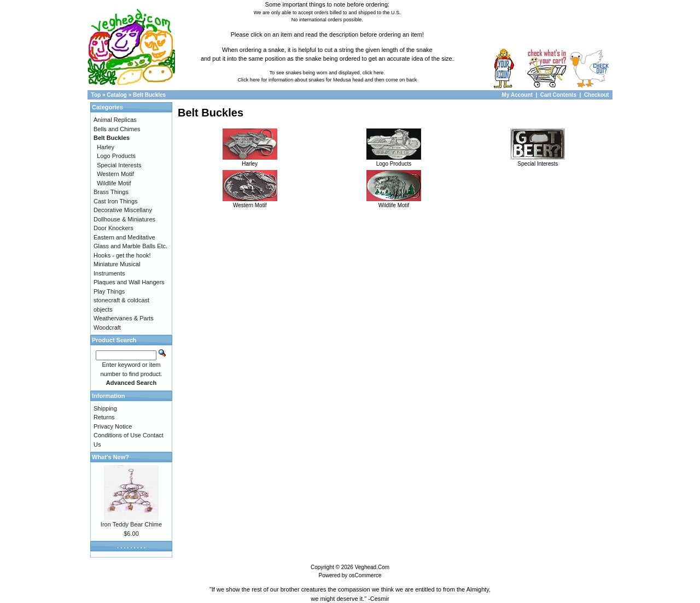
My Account (518, 95)
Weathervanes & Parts (124, 318)
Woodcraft (107, 327)
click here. (374, 73)
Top (96, 95)
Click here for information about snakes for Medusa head (300, 80)
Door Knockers (113, 228)
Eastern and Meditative (124, 237)
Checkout (597, 95)
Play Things (109, 291)
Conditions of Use (117, 435)
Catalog (117, 95)
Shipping (105, 408)
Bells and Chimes (117, 129)
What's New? (110, 457)
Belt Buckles (149, 95)
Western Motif (250, 202)
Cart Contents (558, 95)
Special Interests (538, 161)
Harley (250, 161)
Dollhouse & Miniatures (124, 219)
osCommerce (365, 575)
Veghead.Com (372, 567)
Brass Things (111, 192)
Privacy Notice (113, 426)
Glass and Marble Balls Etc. (130, 246)
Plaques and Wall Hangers (129, 282)
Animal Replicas (115, 120)
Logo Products (394, 161)
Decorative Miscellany (123, 210)
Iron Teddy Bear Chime (131, 524)
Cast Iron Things (116, 201)
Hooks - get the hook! (122, 255)
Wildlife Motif (394, 202)
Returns (104, 417)
